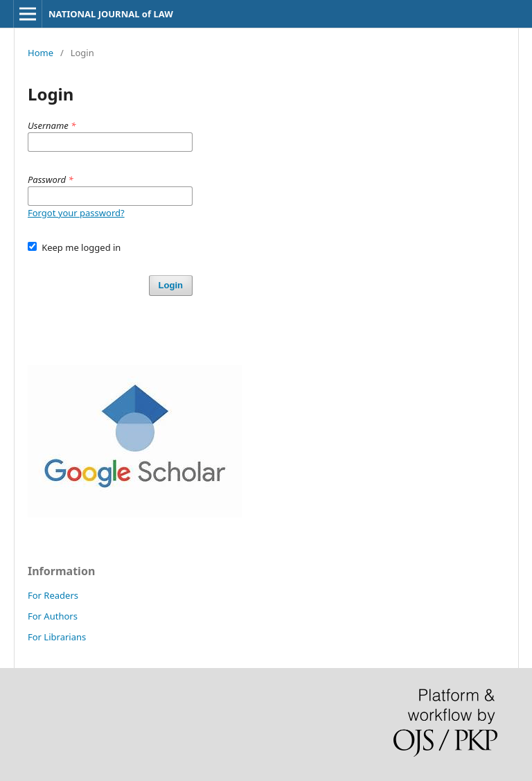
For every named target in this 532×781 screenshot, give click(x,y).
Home (41, 53)
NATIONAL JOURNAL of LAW (111, 14)
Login (171, 285)
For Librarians (57, 637)
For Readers (53, 595)
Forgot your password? (76, 213)
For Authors (53, 616)
